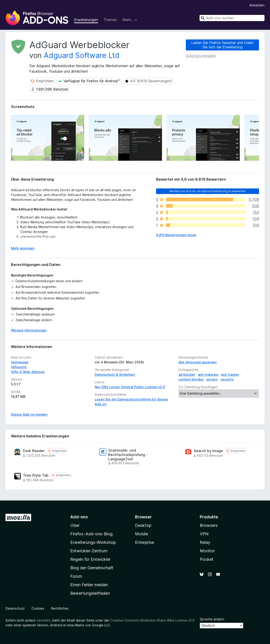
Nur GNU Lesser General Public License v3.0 (130, 387)
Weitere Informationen (29, 330)
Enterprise (144, 542)
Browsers (209, 525)
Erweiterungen (86, 20)
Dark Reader (34, 451)
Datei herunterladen (201, 56)
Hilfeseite (19, 367)
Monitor (207, 551)
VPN (204, 534)
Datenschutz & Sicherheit (115, 375)
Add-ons (79, 517)
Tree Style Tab (36, 475)
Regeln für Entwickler (90, 559)
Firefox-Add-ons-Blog (91, 534)
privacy (212, 379)
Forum (76, 576)
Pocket (207, 559)
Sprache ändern (212, 619)
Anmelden (257, 5)
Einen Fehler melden (89, 585)
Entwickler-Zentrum (89, 551)
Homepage (20, 362)
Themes (110, 20)
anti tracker (230, 375)
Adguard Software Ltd (82, 55)
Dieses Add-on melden (29, 414)
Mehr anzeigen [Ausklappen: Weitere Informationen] (23, 248)
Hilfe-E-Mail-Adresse (28, 372)
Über (75, 525)
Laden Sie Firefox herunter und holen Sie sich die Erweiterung (222, 45)
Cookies (38, 608)
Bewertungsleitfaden (90, 593)
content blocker (191, 379)
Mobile (142, 534)
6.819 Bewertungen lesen (176, 235)
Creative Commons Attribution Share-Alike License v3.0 (152, 620)
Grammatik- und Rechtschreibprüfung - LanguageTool (128, 455)
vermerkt (43, 620)
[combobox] (232, 18)
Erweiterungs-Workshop (93, 542)
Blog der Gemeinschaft (92, 568)
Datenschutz (15, 608)
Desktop (143, 525)
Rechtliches (60, 608)
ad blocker (187, 375)
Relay (205, 542)
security (227, 379)
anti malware (208, 375)
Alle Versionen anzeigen (197, 362)
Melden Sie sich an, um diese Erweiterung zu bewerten (207, 191)
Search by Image (208, 451)
